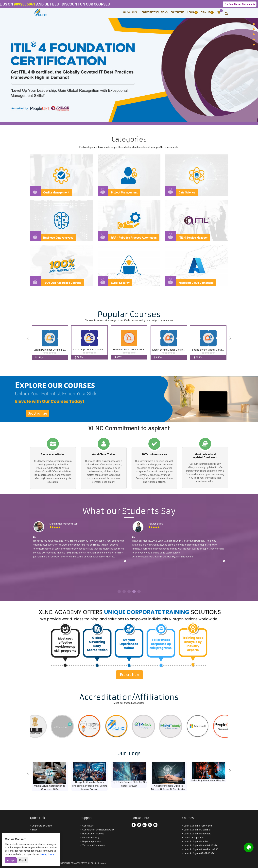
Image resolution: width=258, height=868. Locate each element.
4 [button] (134, 592)
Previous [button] (28, 339)
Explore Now (129, 675)
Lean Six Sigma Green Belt (198, 830)
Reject (23, 860)
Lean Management (194, 838)
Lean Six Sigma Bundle (196, 842)
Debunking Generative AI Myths (208, 781)
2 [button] (124, 592)
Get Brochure (37, 413)
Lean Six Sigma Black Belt (197, 834)
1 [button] (119, 592)
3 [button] (129, 592)
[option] (129, 69)
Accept (11, 860)
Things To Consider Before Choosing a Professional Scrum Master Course (89, 786)
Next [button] (230, 338)
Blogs (35, 830)
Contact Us (177, 12)
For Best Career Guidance (240, 4)
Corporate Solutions (155, 12)
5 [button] (139, 592)
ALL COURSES (130, 12)
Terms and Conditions (94, 846)
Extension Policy (91, 838)
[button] (225, 13)
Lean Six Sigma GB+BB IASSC (199, 853)
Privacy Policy (47, 854)
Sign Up (207, 12)
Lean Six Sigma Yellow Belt (198, 826)
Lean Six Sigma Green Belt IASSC (201, 849)
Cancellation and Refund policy (98, 830)
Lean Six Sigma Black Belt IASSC (201, 846)
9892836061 (11, 4)
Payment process (92, 842)
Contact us (88, 826)
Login (193, 12)
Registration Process (93, 834)
